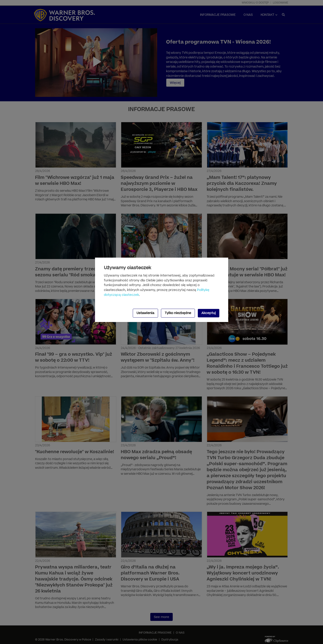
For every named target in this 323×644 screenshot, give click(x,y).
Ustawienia (145, 313)
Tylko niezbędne (178, 313)
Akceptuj (209, 313)
